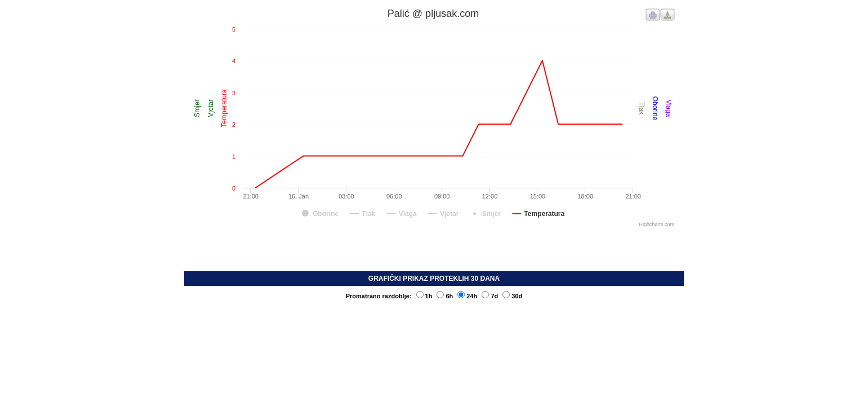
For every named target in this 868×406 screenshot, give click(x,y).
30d (512, 296)
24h (467, 296)
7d (490, 296)
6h (445, 296)
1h (424, 296)
